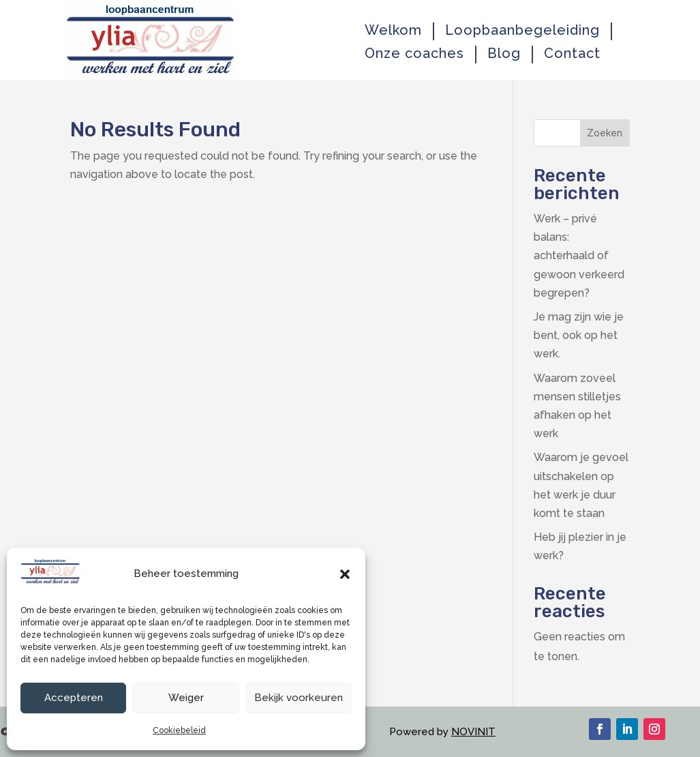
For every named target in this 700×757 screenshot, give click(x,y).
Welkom (393, 30)
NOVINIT (473, 732)
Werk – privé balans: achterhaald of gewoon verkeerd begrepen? (579, 256)
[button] (345, 574)
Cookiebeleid (179, 730)
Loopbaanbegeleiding (522, 30)
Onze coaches (414, 54)
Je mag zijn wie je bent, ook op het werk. (579, 335)
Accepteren (74, 698)
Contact (572, 54)
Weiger (186, 698)
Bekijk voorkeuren (299, 698)
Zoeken (605, 133)
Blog (504, 54)
